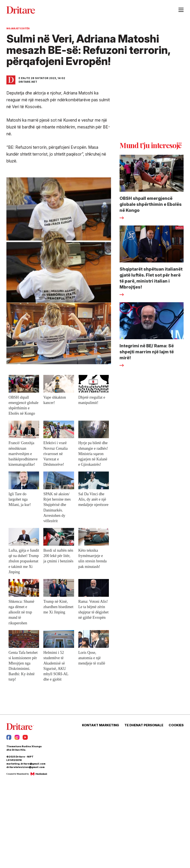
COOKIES (176, 725)
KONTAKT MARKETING (101, 725)
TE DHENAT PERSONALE (144, 725)
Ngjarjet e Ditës (18, 28)
